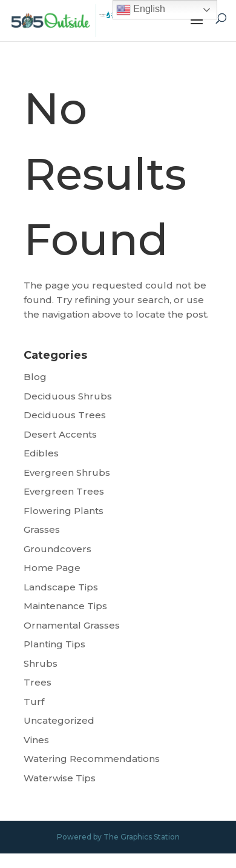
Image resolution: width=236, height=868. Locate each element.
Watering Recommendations (92, 759)
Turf (34, 702)
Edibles (41, 453)
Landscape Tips (61, 587)
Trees (38, 682)
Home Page (52, 568)
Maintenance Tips (65, 606)
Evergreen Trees (64, 491)
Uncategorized (59, 720)
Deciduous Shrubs (68, 396)
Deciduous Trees (65, 415)
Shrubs (41, 663)
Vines (36, 740)
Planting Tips (54, 644)
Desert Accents (60, 434)
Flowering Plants (64, 511)
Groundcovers (57, 549)
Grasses (42, 529)
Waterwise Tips (60, 778)
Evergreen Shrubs (67, 472)
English (141, 10)
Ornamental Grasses (72, 625)
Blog (35, 377)
